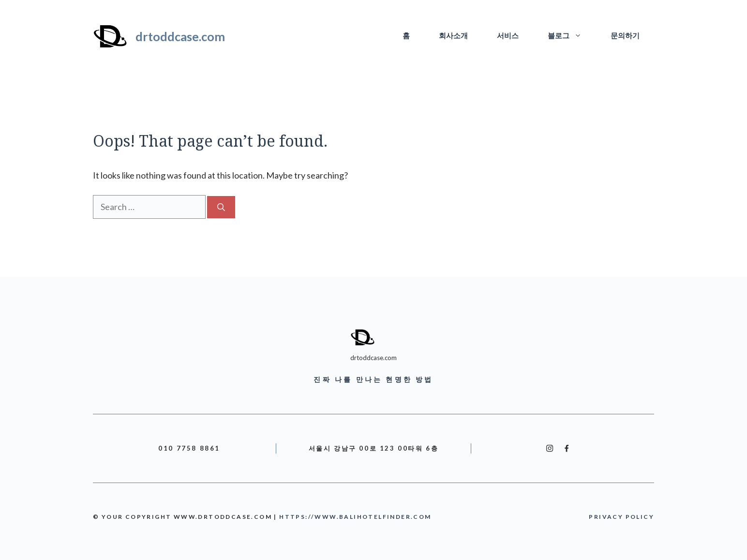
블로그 (572, 36)
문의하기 (625, 36)
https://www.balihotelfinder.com (355, 517)
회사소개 (453, 36)
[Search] (221, 207)
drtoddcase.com (180, 36)
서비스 (508, 36)
